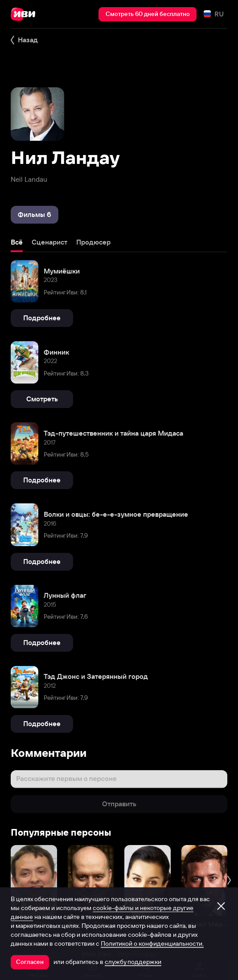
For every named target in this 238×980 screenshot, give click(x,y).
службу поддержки (133, 962)
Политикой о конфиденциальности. (152, 943)
